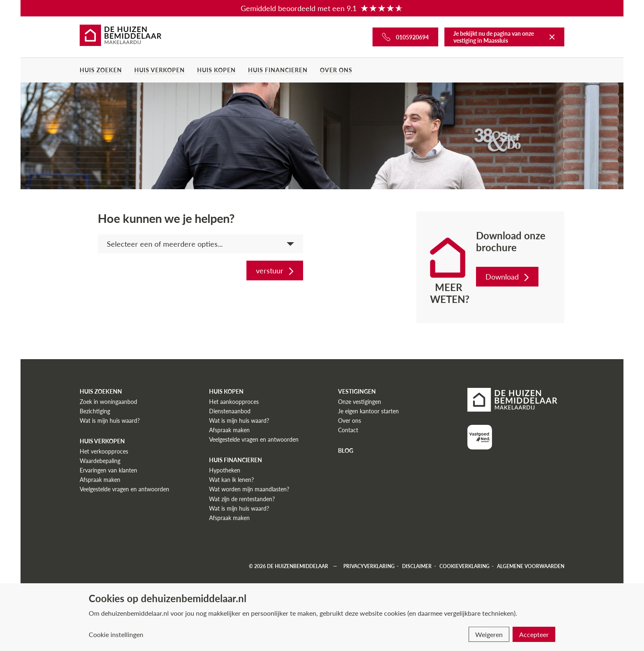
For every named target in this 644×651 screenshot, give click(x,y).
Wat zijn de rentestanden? (242, 499)
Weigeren (489, 634)
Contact (348, 430)
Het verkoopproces (104, 451)
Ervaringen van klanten (108, 470)
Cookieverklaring (465, 566)
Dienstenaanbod (230, 411)
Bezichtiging (95, 411)
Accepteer (534, 634)
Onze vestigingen (360, 402)
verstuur (276, 270)
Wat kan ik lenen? (231, 480)
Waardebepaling (100, 461)
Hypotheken (225, 470)
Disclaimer (417, 566)
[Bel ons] (405, 37)
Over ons (336, 70)
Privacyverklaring (369, 566)
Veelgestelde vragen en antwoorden (124, 489)
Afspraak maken (100, 480)
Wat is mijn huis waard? (110, 421)
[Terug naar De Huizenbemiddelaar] (552, 37)
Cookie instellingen (116, 634)
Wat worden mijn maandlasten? (249, 489)
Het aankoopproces (234, 402)
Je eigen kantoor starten (368, 411)
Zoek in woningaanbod (108, 402)
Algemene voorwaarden (531, 566)
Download (508, 277)
